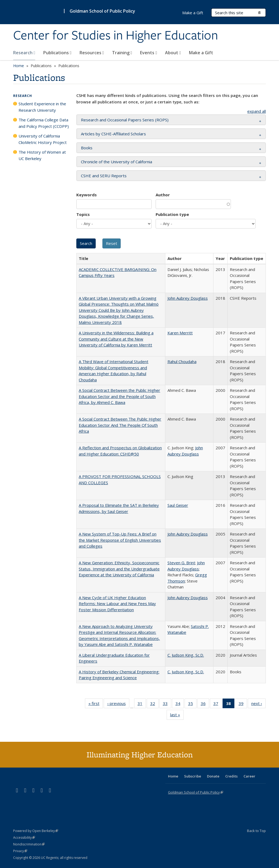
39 (243, 704)
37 (218, 704)
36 (205, 704)
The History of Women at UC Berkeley (42, 155)
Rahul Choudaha (182, 361)
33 (167, 704)
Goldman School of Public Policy (102, 11)
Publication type (172, 214)
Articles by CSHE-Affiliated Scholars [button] (113, 134)
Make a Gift (201, 53)
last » (177, 716)
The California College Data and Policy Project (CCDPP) (44, 123)
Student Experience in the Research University (42, 107)
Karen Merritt (180, 333)
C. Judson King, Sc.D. (186, 655)
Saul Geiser (178, 505)
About (173, 53)
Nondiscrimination (29, 844)
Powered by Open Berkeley (36, 831)
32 (154, 704)
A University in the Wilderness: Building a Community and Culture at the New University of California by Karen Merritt (116, 339)
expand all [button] (257, 111)
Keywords (87, 195)
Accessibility (24, 838)
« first (96, 704)
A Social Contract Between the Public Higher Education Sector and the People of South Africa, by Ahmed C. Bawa (119, 396)
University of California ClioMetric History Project (43, 139)
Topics (83, 214)
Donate (213, 776)
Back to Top (256, 831)
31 (142, 704)
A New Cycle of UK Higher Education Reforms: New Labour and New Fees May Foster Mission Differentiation (117, 604)
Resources (92, 53)
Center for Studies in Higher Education (116, 36)
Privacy (20, 851)
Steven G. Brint (181, 563)
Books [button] (87, 148)
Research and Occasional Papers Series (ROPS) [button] (125, 120)
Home (19, 66)
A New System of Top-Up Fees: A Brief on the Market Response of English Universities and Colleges (120, 540)
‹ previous (118, 704)
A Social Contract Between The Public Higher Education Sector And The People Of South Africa (120, 425)
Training (122, 53)
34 (180, 704)
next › (258, 704)
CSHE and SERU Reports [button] (104, 176)
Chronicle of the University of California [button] (117, 162)
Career (249, 776)
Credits (231, 776)
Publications (57, 53)
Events (149, 53)
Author (163, 195)
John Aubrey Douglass (188, 298)
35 (192, 704)
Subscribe (193, 776)
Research (24, 53)
